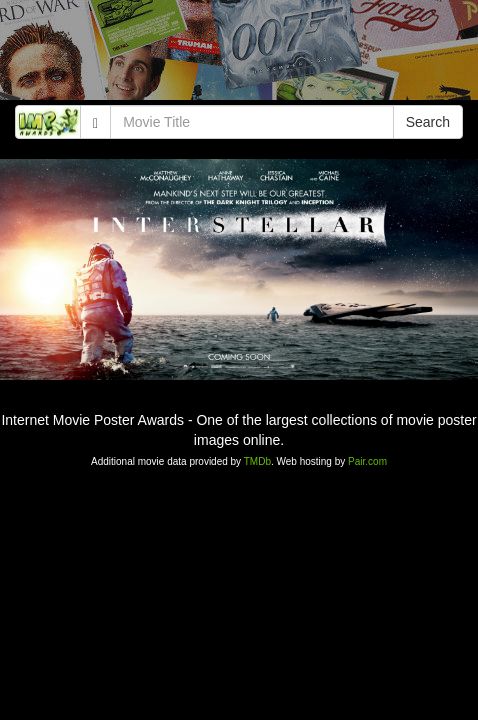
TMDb (257, 461)
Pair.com (367, 461)
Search (428, 122)
